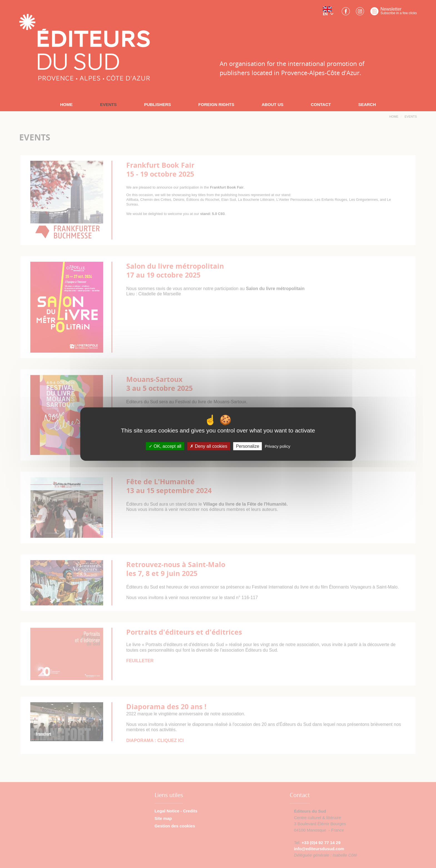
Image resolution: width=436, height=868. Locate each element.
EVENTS (108, 104)
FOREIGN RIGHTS (216, 104)
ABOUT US (272, 104)
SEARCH (367, 104)
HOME (66, 104)
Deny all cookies (209, 446)
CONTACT (321, 104)
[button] (329, 13)
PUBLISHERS (158, 104)
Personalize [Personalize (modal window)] (247, 446)
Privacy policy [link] (278, 446)
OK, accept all (165, 446)
